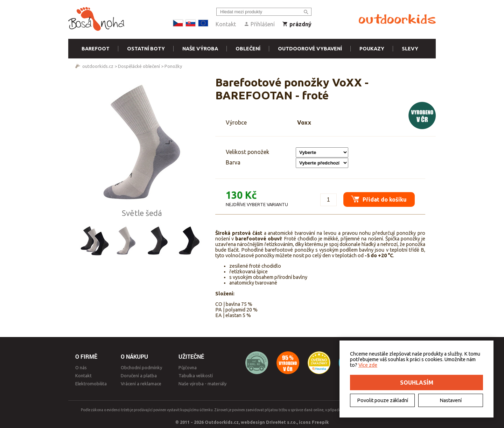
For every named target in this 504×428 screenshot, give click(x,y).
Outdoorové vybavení (310, 49)
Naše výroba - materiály (202, 384)
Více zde (368, 365)
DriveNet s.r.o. (281, 422)
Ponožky (173, 66)
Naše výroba (200, 49)
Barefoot (96, 49)
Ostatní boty (146, 49)
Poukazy (372, 49)
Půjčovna (188, 367)
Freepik (320, 422)
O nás (81, 367)
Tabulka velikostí (196, 376)
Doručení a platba (139, 376)
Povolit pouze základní (383, 400)
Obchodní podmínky (141, 367)
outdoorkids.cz (98, 66)
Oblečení (248, 49)
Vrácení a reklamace (141, 384)
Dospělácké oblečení (139, 66)
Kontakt (226, 24)
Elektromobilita (91, 384)
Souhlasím (417, 383)
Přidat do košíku (376, 197)
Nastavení (451, 400)
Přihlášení (259, 24)
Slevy (410, 49)
